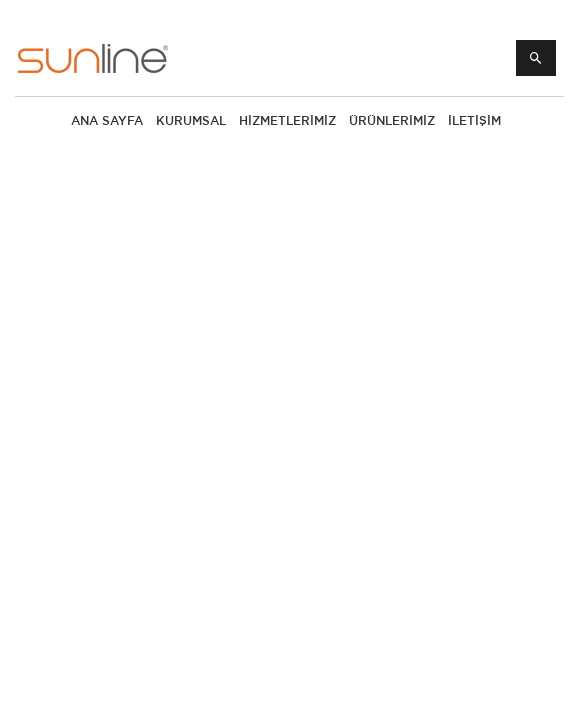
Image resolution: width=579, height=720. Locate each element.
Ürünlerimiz (392, 120)
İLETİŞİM (474, 120)
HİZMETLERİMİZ (287, 120)
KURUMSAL (191, 120)
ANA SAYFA (107, 120)
